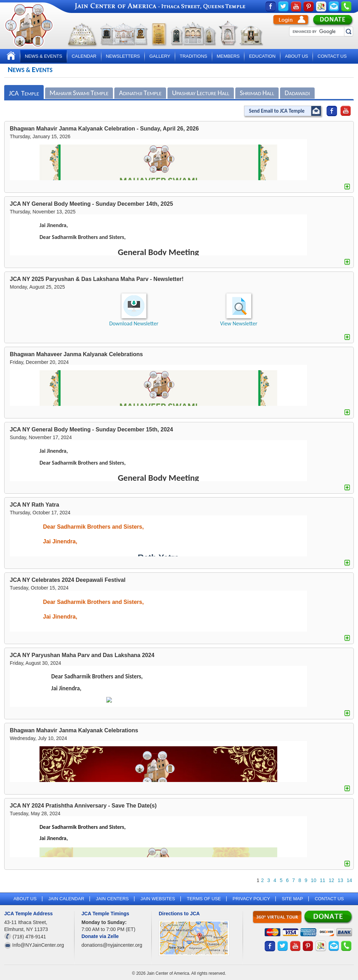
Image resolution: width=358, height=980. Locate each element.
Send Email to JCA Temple (277, 111)
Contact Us (332, 56)
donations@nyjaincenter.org (112, 945)
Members (228, 56)
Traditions (194, 56)
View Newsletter (239, 323)
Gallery (160, 56)
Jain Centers (112, 899)
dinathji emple (140, 93)
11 (323, 880)
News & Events (44, 56)
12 (331, 880)
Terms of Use (204, 899)
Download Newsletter (134, 323)
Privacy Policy (251, 899)
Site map (292, 899)
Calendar (84, 56)
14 (349, 880)
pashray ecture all (201, 93)
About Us (296, 56)
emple (24, 93)
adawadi (297, 93)
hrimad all (257, 93)
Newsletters (123, 56)
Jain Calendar (66, 899)
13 (341, 880)
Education (262, 56)
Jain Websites (158, 899)
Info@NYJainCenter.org (38, 945)
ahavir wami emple (79, 93)
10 (314, 880)
